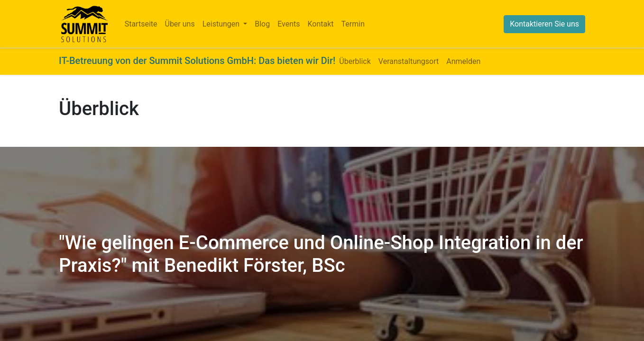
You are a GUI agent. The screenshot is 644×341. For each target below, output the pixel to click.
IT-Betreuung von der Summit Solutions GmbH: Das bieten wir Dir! (197, 61)
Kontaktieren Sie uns (544, 24)
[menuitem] (141, 24)
